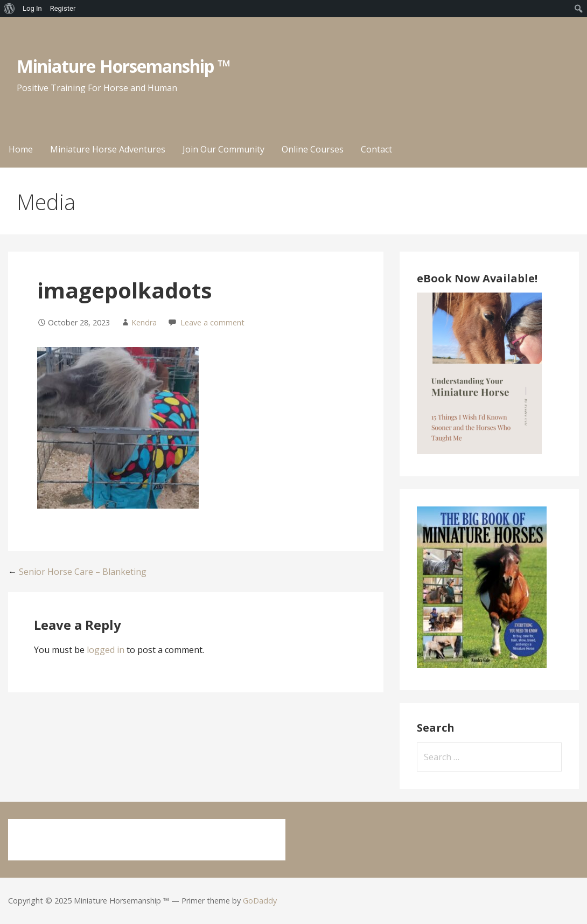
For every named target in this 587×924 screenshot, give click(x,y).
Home (21, 149)
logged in (106, 650)
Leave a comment (212, 322)
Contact (376, 149)
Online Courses (313, 149)
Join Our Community (223, 149)
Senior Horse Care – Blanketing (83, 572)
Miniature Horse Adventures (108, 149)
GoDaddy (260, 901)
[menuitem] (9, 9)
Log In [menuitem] (32, 8)
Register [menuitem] (63, 8)
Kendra (144, 322)
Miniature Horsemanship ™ (124, 66)
